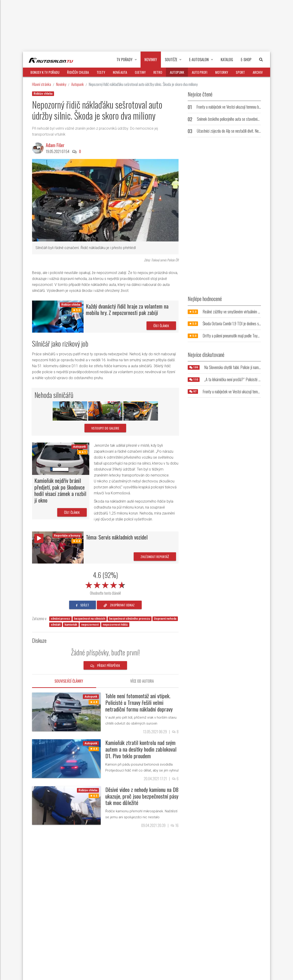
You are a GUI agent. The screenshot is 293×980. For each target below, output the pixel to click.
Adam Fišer (55, 145)
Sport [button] (240, 72)
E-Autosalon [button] (201, 60)
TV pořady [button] (127, 60)
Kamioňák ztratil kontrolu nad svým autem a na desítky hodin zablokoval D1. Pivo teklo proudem (141, 749)
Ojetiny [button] (140, 72)
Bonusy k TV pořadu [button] (45, 72)
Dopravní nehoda (165, 619)
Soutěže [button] (173, 60)
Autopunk (77, 84)
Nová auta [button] (120, 72)
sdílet (83, 605)
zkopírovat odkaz (119, 605)
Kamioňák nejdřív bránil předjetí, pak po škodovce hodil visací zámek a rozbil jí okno (60, 490)
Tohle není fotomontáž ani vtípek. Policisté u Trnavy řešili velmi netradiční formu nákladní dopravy (139, 702)
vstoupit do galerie (105, 428)
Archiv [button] (258, 72)
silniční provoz (60, 619)
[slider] (105, 584)
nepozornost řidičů (115, 625)
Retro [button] (158, 72)
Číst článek (161, 326)
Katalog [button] (227, 60)
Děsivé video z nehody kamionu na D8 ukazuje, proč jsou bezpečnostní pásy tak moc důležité (142, 796)
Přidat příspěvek (105, 665)
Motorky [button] (222, 72)
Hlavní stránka (42, 84)
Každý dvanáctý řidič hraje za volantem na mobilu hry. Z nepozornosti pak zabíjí (127, 309)
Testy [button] (101, 72)
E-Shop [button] (246, 60)
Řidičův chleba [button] (78, 72)
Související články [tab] (69, 681)
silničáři (56, 625)
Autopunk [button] (177, 72)
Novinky (61, 84)
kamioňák (71, 625)
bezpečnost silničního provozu (130, 619)
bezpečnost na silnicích (90, 619)
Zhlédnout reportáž (155, 557)
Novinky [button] (151, 60)
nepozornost (90, 625)
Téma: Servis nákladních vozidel (117, 537)
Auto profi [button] (200, 72)
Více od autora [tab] (142, 681)
